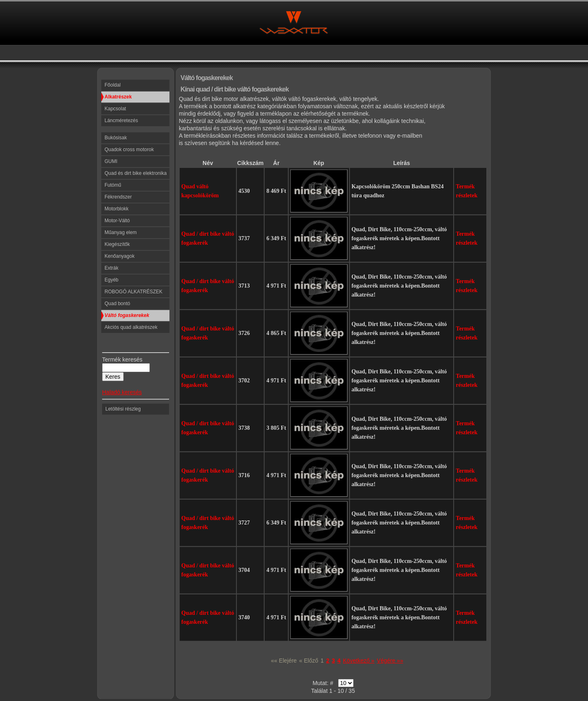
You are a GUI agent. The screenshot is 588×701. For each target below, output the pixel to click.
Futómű (113, 185)
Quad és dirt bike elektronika (136, 173)
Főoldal (112, 85)
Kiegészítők (117, 244)
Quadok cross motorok (129, 150)
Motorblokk (117, 209)
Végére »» (390, 661)
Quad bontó (117, 304)
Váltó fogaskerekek (127, 315)
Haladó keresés (122, 392)
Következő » (359, 661)
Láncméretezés (121, 121)
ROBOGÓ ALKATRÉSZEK (134, 292)
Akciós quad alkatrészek (131, 327)
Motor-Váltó (117, 221)
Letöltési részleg (123, 409)
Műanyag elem (121, 232)
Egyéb (111, 280)
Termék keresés (122, 359)
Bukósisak (116, 138)
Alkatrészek (118, 97)
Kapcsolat (115, 109)
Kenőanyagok (119, 256)
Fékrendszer (118, 197)
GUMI (111, 161)
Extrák (111, 268)
